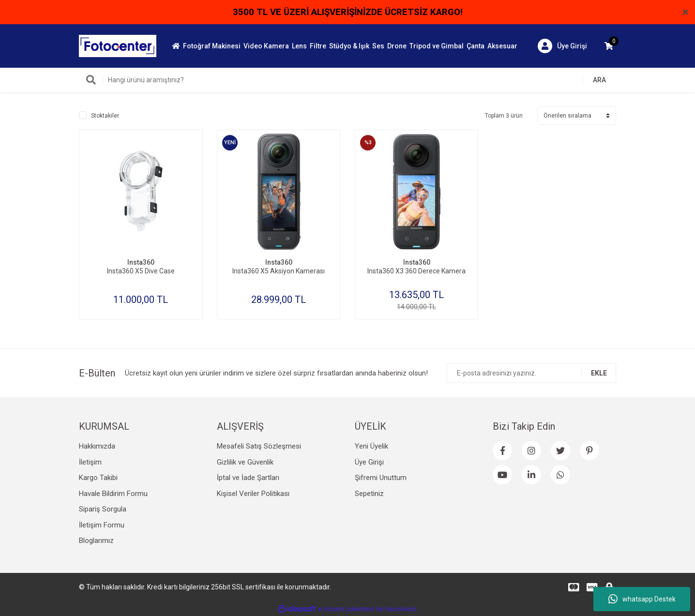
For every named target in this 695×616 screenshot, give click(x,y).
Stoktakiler (105, 116)
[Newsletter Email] (531, 373)
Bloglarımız (96, 541)
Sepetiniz (369, 494)
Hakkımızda (97, 446)
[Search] (347, 80)
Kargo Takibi (98, 478)
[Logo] (118, 45)
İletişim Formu (102, 525)
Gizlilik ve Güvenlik (245, 462)
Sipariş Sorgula (103, 509)
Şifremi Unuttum (381, 478)
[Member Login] (562, 46)
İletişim (90, 462)
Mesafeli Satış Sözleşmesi (259, 446)
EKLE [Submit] (599, 373)
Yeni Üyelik (371, 446)
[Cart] (609, 46)
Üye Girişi (369, 462)
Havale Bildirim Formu (113, 494)
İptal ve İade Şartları (248, 478)
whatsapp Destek (642, 599)
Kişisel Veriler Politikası (253, 494)
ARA (599, 80)
